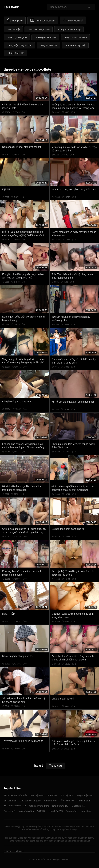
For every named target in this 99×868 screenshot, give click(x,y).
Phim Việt (52, 795)
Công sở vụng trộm (39, 806)
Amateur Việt (51, 801)
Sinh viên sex (67, 800)
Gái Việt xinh (67, 795)
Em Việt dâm (10, 801)
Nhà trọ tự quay (60, 806)
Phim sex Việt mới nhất (15, 795)
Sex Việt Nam (37, 795)
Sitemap (7, 851)
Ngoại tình (86, 811)
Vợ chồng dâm (26, 811)
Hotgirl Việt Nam (85, 795)
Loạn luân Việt (56, 811)
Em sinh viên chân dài (15, 806)
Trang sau (56, 766)
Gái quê (41, 811)
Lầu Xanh (11, 7)
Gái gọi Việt (10, 811)
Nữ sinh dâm (84, 801)
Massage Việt (78, 806)
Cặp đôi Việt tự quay (30, 801)
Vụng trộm (72, 811)
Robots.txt (19, 851)
